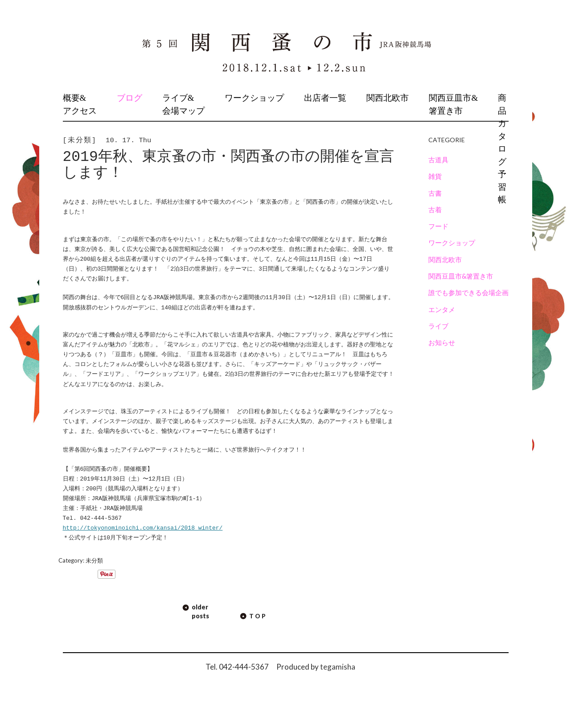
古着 (435, 210)
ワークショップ (254, 98)
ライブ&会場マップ (183, 104)
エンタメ (442, 309)
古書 (435, 193)
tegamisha (338, 667)
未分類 (94, 560)
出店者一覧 (325, 98)
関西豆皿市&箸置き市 (453, 104)
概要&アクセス (80, 104)
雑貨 (435, 176)
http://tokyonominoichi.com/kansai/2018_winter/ (143, 528)
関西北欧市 (388, 98)
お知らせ (442, 342)
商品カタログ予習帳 (502, 149)
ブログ (129, 98)
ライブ (438, 326)
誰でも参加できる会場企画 (468, 292)
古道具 (438, 160)
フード (438, 226)
